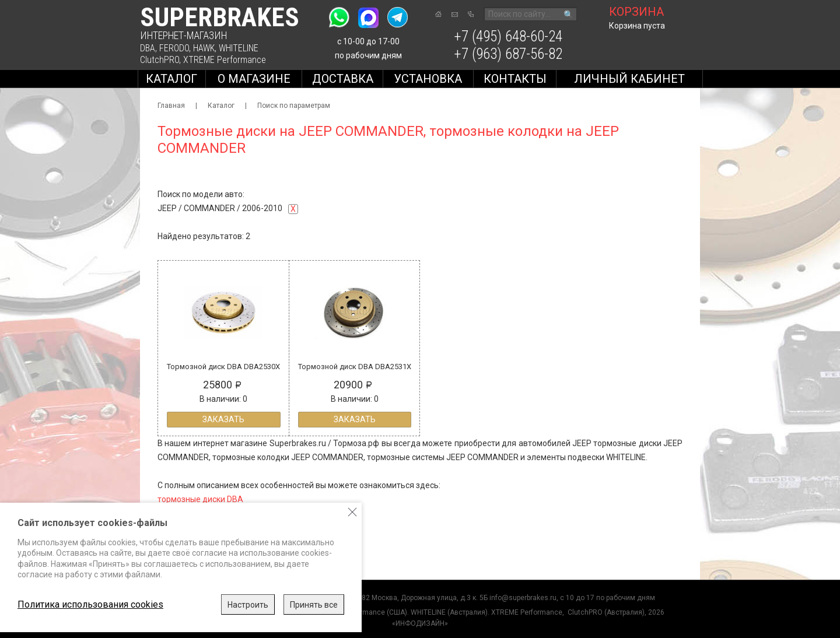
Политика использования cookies (90, 604)
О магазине (254, 79)
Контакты (515, 79)
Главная (171, 106)
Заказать (223, 419)
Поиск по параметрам (294, 106)
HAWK (204, 48)
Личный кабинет (629, 79)
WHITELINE (239, 48)
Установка (428, 79)
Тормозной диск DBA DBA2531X (355, 367)
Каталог (171, 79)
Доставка (343, 79)
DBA (148, 48)
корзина (636, 12)
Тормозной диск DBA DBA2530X (223, 367)
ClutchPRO (160, 60)
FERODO (174, 48)
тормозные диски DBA (200, 499)
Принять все (314, 605)
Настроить (248, 605)
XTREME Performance (225, 60)
